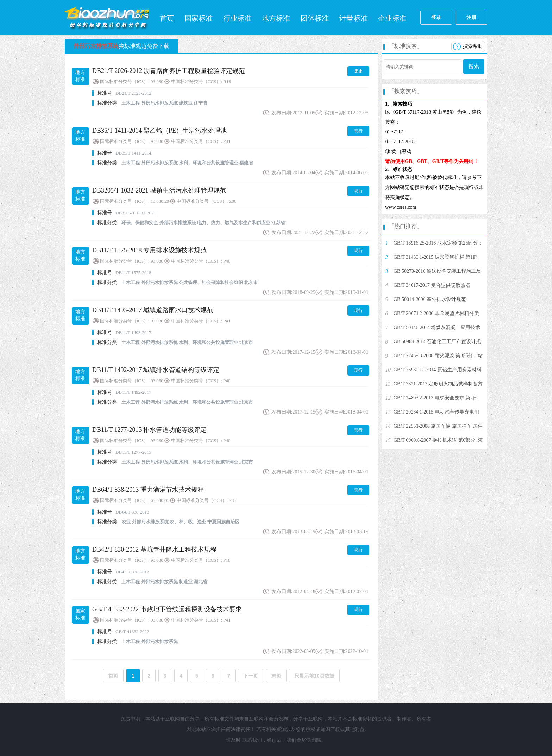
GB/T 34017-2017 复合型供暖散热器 (432, 285)
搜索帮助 (473, 46)
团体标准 (315, 18)
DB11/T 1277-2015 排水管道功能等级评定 (149, 430)
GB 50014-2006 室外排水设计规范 (430, 299)
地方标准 (276, 18)
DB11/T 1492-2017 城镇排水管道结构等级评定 (156, 370)
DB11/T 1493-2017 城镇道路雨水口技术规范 (153, 310)
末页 (276, 676)
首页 (167, 18)
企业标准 (392, 18)
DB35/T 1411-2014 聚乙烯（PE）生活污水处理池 (159, 131)
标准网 (107, 18)
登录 (436, 17)
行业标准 (237, 18)
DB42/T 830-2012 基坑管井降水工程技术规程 (154, 549)
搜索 (474, 66)
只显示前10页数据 (314, 676)
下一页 (251, 676)
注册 (471, 17)
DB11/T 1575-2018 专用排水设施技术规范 (149, 250)
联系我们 (252, 740)
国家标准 (199, 18)
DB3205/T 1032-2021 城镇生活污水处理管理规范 (159, 190)
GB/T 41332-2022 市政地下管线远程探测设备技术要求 (167, 609)
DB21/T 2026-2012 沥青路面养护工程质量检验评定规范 (169, 71)
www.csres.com (401, 207)
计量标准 (353, 18)
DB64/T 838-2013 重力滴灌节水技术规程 (148, 490)
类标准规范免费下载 (121, 46)
